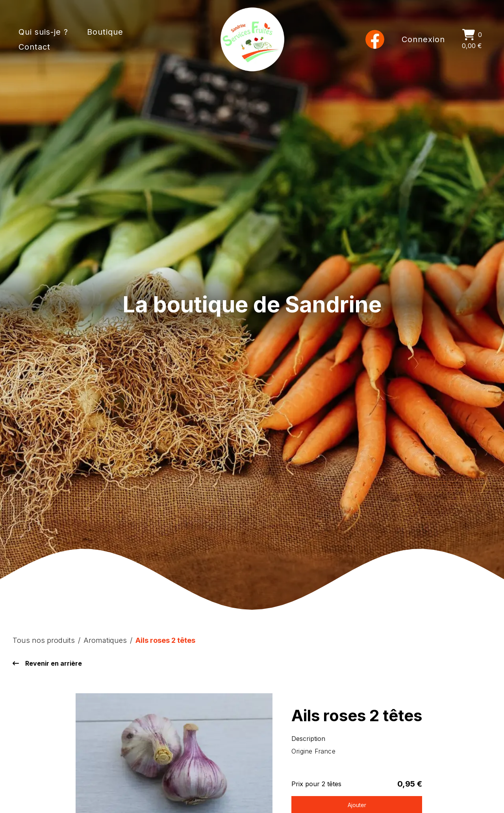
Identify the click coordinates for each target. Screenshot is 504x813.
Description (308, 739)
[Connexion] (424, 39)
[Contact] (155, 39)
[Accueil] (252, 39)
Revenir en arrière (47, 663)
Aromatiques (105, 640)
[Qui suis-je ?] (43, 39)
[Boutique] (104, 39)
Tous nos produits (44, 640)
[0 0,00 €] (472, 39)
